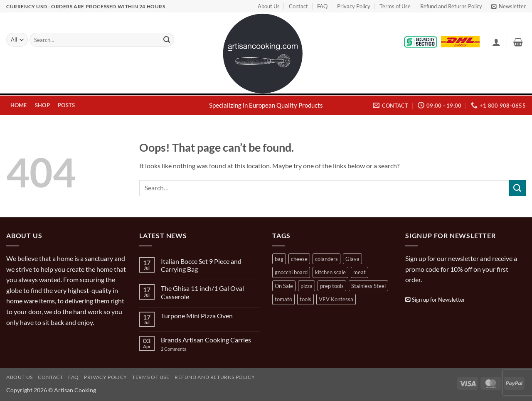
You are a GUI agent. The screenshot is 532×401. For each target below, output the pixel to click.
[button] (509, 6)
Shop (42, 105)
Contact (298, 6)
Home (19, 105)
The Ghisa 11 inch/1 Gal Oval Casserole (202, 292)
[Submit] (167, 40)
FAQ (322, 6)
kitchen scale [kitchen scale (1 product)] (330, 272)
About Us (269, 6)
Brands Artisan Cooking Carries (206, 340)
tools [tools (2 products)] (305, 299)
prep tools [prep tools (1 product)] (332, 286)
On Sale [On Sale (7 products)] (284, 286)
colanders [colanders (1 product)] (326, 259)
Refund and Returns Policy (451, 6)
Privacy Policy (354, 6)
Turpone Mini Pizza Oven (197, 316)
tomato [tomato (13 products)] (283, 299)
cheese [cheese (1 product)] (299, 259)
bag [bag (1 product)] (279, 259)
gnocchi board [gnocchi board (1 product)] (291, 272)
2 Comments (182, 349)
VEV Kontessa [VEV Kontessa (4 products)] (336, 299)
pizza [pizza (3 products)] (307, 286)
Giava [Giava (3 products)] (352, 259)
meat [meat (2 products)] (360, 272)
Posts (66, 105)
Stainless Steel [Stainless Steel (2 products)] (368, 286)
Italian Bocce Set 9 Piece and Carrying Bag (201, 265)
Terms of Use (395, 6)
